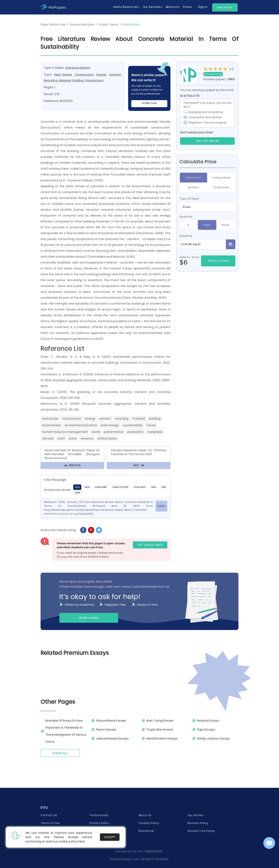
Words (225, 225)
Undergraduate (221, 178)
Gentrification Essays (162, 739)
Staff (61, 438)
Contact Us (49, 815)
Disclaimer (146, 831)
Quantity (186, 217)
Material (65, 80)
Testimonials (99, 815)
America (87, 438)
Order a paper (89, 618)
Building (78, 80)
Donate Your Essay (201, 831)
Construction (84, 75)
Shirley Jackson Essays (213, 739)
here (81, 841)
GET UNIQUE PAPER (150, 545)
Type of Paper (189, 199)
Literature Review (78, 68)
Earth (73, 438)
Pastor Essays (106, 730)
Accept (110, 837)
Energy (101, 75)
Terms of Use (50, 823)
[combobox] (207, 207)
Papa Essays (206, 730)
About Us (145, 815)
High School (193, 178)
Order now (149, 103)
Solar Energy (110, 425)
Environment (95, 80)
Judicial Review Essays (112, 739)
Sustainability (133, 425)
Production (135, 432)
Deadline (186, 236)
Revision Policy (198, 823)
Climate (48, 438)
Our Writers (196, 815)
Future (151, 425)
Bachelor (193, 187)
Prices (187, 7)
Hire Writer (225, 7)
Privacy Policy (99, 823)
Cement (115, 75)
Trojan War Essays (160, 730)
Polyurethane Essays (111, 721)
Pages (207, 225)
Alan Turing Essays (160, 721)
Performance (114, 432)
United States (107, 438)
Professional (221, 187)
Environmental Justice (81, 425)
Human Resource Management (65, 432)
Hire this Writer (207, 141)
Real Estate (63, 75)
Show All (60, 753)
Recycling (51, 80)
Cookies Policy (149, 823)
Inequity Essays (208, 721)
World (96, 432)
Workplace (155, 432)
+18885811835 (153, 851)
